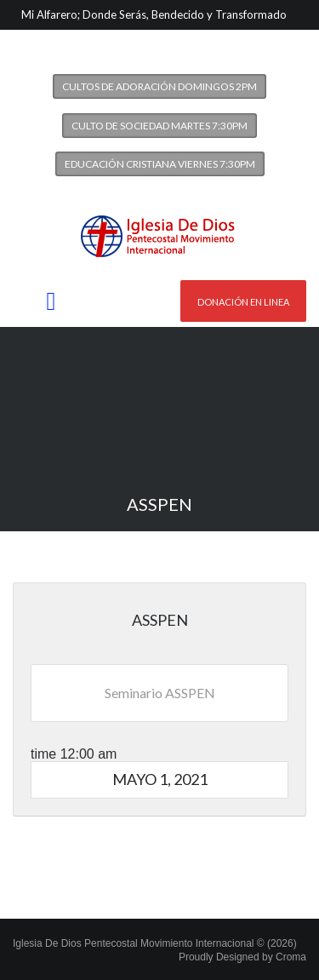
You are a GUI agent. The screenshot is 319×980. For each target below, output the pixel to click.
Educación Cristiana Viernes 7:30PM (160, 164)
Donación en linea (243, 302)
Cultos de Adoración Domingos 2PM (159, 86)
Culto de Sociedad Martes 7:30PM (159, 126)
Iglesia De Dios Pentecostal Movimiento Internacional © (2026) (155, 943)
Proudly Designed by (242, 957)
